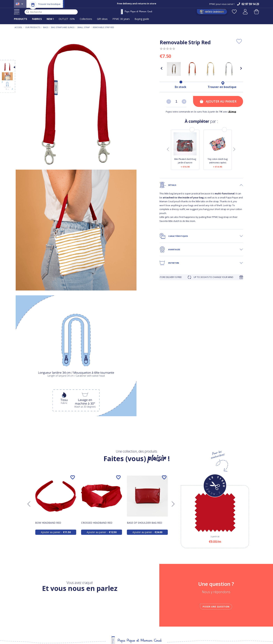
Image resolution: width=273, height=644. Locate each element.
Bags (46, 27)
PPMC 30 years (121, 19)
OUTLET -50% (67, 19)
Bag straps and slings (63, 27)
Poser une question (216, 607)
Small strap (84, 27)
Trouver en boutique (222, 87)
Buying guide (142, 19)
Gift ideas (102, 19)
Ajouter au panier (218, 101)
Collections (86, 19)
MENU (17, 12)
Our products (33, 27)
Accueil (18, 27)
